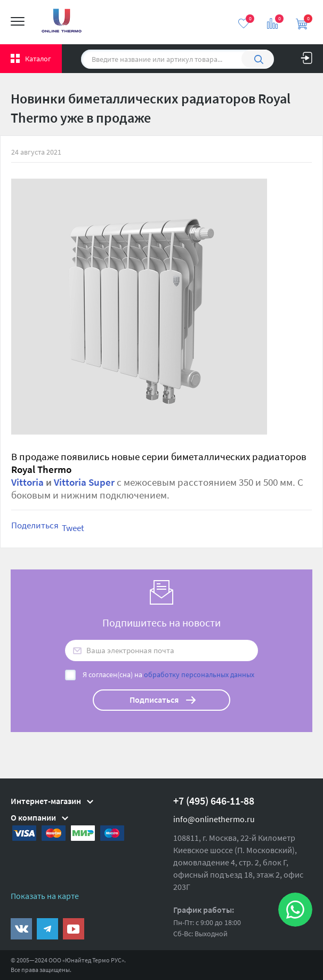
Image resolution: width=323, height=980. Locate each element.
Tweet (73, 528)
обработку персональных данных (199, 674)
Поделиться (35, 525)
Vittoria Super (84, 482)
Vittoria (27, 482)
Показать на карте (45, 896)
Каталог (38, 59)
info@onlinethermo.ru (214, 819)
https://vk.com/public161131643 (21, 929)
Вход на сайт (306, 55)
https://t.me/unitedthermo (47, 929)
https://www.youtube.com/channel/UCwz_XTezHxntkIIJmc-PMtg (74, 929)
